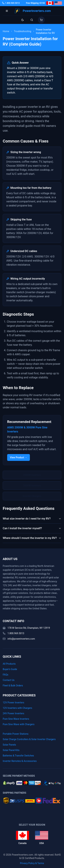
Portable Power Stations (16, 734)
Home (6, 31)
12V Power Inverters (13, 703)
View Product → (19, 457)
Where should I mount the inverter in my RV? (32, 538)
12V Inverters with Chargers (17, 708)
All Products (9, 664)
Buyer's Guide (10, 669)
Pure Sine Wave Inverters (16, 719)
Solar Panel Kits (11, 750)
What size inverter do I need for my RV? (32, 519)
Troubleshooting (22, 31)
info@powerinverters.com (21, 639)
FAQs (6, 675)
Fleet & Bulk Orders (13, 686)
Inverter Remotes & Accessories (20, 761)
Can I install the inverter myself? (32, 528)
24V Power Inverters (13, 713)
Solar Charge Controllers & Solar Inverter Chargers (29, 739)
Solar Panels (9, 745)
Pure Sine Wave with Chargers (19, 724)
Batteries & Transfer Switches (18, 756)
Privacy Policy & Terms (32, 863)
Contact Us (9, 680)
